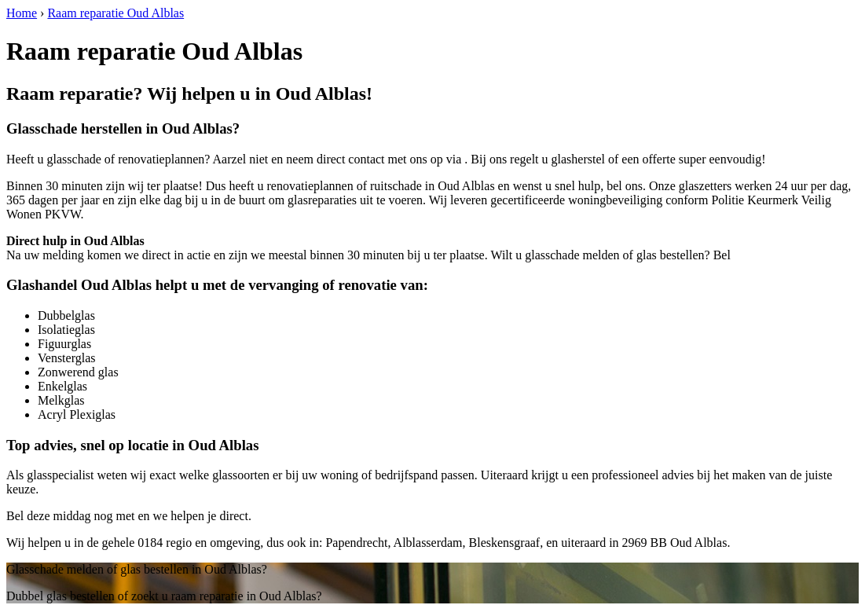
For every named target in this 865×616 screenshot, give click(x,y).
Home (22, 13)
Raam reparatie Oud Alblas (115, 13)
